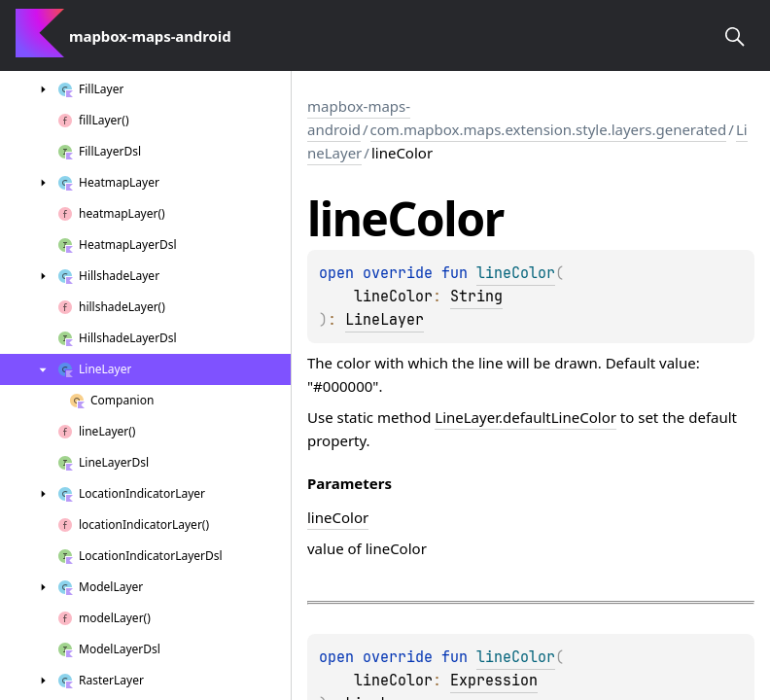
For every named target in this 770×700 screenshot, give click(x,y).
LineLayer (385, 320)
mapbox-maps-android (359, 118)
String (476, 297)
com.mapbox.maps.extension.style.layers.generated (549, 129)
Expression (494, 681)
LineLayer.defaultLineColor (525, 417)
